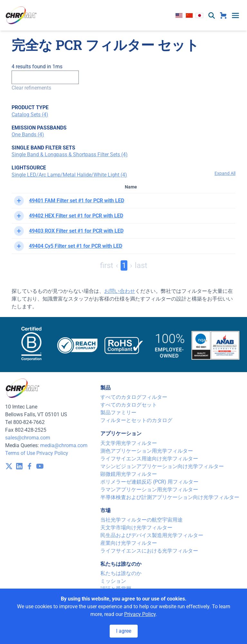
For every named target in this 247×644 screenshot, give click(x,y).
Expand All (225, 173)
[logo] (21, 15)
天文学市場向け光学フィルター (136, 528)
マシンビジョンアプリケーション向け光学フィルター (162, 466)
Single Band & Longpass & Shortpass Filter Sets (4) (70, 154)
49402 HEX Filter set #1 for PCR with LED (76, 216)
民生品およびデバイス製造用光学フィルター (152, 535)
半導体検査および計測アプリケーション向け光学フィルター (170, 497)
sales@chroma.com (28, 438)
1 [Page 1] (124, 265)
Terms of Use (20, 453)
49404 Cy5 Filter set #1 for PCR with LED (76, 246)
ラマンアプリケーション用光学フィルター (149, 490)
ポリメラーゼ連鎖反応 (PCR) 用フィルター (149, 482)
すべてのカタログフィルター (134, 397)
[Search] (45, 77)
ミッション (113, 581)
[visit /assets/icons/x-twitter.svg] (9, 466)
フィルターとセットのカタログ (136, 420)
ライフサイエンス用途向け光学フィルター (149, 459)
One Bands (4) (28, 135)
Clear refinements (31, 88)
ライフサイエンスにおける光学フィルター (149, 551)
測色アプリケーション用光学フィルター (147, 451)
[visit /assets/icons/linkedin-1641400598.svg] (19, 466)
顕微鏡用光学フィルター (129, 474)
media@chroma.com (64, 445)
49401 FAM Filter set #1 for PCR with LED (77, 201)
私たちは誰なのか (121, 573)
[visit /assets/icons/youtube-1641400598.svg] (40, 466)
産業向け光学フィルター (129, 543)
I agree (124, 631)
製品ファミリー (118, 413)
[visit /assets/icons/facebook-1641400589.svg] (30, 466)
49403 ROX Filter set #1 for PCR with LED (76, 231)
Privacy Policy (52, 453)
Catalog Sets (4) (30, 115)
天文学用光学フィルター (129, 443)
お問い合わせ (120, 291)
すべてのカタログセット (129, 405)
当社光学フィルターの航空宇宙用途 (142, 520)
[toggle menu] (235, 15)
